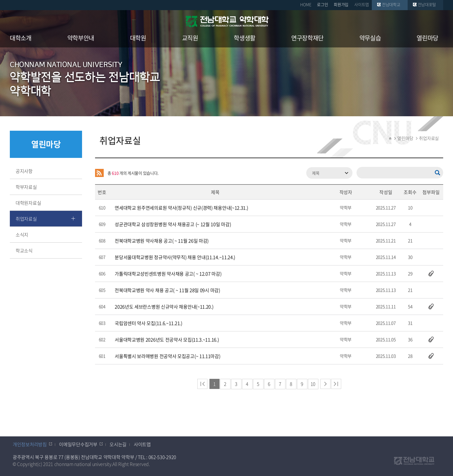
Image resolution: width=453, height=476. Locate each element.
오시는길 (118, 444)
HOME (306, 4)
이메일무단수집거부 (78, 444)
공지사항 (24, 171)
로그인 (322, 4)
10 (313, 384)
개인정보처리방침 (30, 444)
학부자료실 (26, 187)
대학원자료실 (28, 203)
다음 (325, 384)
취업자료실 (26, 219)
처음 (202, 384)
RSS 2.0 (99, 173)
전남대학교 (391, 4)
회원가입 (341, 4)
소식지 (22, 235)
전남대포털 (427, 4)
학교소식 (24, 250)
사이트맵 (362, 4)
